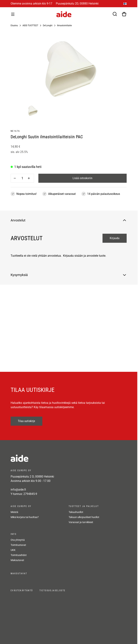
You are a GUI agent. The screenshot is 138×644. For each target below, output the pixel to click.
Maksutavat (17, 560)
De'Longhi (48, 25)
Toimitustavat (18, 545)
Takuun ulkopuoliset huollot (84, 517)
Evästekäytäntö (22, 590)
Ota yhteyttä (18, 540)
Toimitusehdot (19, 555)
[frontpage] (43, 458)
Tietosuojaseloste (53, 590)
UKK (13, 550)
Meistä (14, 512)
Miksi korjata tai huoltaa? (25, 517)
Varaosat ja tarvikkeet (81, 522)
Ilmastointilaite (64, 25)
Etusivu (14, 25)
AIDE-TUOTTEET (30, 25)
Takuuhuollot (76, 512)
